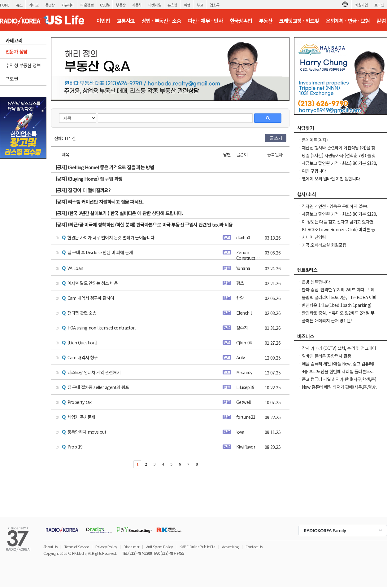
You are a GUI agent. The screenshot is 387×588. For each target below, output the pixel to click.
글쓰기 (276, 138)
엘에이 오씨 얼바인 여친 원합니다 (331, 179)
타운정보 (87, 5)
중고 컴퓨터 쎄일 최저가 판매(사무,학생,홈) (339, 379)
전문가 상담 (16, 52)
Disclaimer (131, 547)
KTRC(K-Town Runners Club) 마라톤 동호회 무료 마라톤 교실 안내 (338, 232)
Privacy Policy (106, 547)
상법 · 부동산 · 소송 (161, 21)
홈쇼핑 (172, 5)
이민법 (103, 21)
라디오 (34, 5)
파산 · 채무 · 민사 (205, 21)
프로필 (12, 79)
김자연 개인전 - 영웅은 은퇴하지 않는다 (336, 206)
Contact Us (254, 547)
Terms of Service (76, 547)
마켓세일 (155, 5)
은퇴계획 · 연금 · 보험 (348, 21)
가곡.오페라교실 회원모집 (324, 245)
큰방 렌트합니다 (316, 282)
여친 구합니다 (314, 171)
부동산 (121, 5)
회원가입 (361, 5)
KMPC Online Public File (197, 547)
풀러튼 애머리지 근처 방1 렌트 (328, 321)
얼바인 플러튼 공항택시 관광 (326, 356)
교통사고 (126, 21)
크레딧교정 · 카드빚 (299, 21)
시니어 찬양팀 (314, 237)
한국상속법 (241, 21)
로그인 (379, 5)
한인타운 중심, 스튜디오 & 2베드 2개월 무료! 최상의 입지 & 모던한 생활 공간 (338, 316)
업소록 (214, 5)
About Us (50, 547)
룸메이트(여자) (315, 140)
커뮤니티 (68, 5)
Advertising (230, 547)
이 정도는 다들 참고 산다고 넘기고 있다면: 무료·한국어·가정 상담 (338, 225)
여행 (187, 5)
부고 (200, 5)
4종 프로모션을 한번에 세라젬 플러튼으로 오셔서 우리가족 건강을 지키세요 (338, 374)
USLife (105, 5)
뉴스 (19, 5)
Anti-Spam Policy (159, 547)
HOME (5, 5)
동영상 (50, 5)
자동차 (137, 5)
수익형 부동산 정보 (23, 65)
